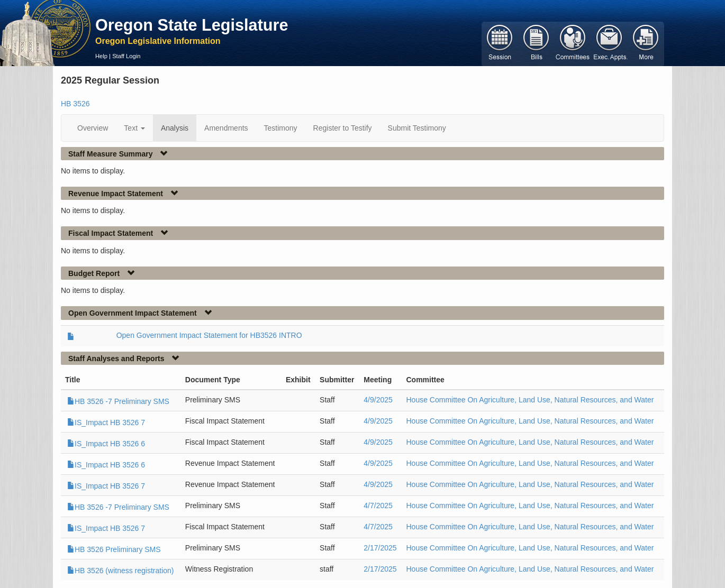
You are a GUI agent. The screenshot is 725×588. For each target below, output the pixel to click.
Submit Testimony (417, 128)
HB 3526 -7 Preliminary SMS (118, 401)
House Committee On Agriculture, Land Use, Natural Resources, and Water (530, 400)
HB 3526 (75, 104)
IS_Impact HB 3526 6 (106, 444)
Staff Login (126, 56)
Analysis (175, 128)
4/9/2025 (378, 400)
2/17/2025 (380, 548)
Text (134, 128)
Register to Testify (343, 128)
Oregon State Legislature (192, 25)
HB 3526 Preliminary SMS (114, 549)
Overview (93, 128)
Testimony (281, 128)
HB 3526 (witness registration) (121, 571)
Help (101, 56)
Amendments (226, 128)
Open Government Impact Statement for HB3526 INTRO (209, 335)
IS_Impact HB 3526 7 (106, 422)
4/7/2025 (378, 506)
